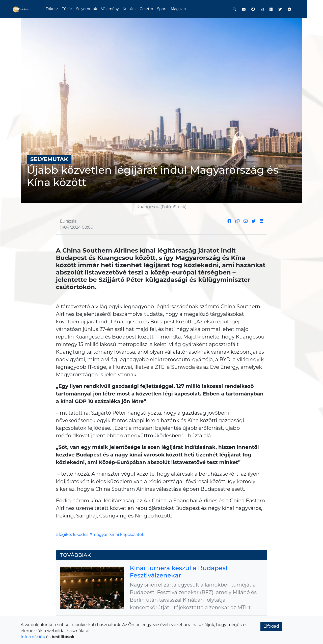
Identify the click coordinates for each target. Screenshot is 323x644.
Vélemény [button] (118, 9)
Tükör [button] (75, 9)
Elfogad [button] (271, 626)
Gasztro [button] (155, 9)
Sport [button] (170, 9)
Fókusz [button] (60, 9)
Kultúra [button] (137, 9)
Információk (33, 637)
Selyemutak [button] (95, 9)
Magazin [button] (187, 9)
